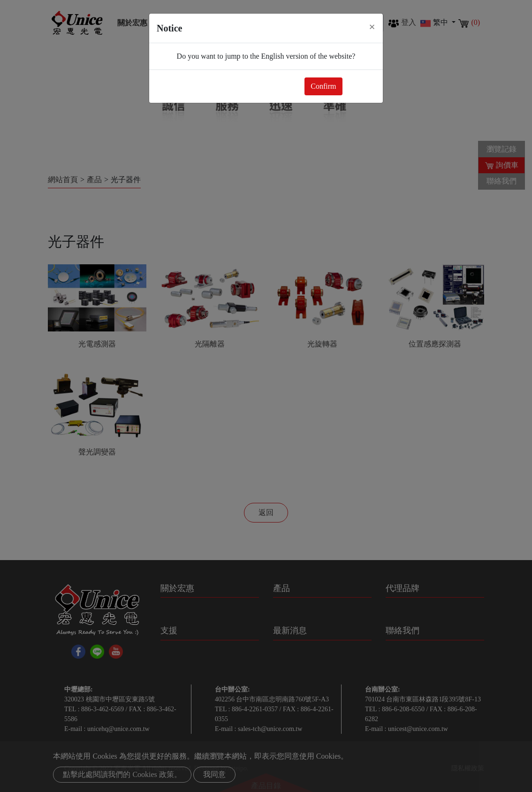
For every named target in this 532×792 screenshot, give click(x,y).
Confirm (323, 86)
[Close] (372, 27)
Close (361, 86)
